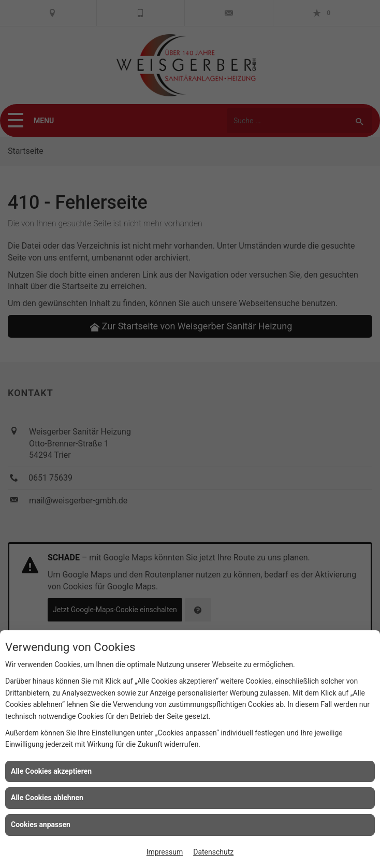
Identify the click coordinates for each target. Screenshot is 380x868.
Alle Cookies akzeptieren (51, 771)
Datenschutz (213, 852)
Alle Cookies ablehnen (47, 798)
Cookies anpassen (41, 824)
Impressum (165, 852)
